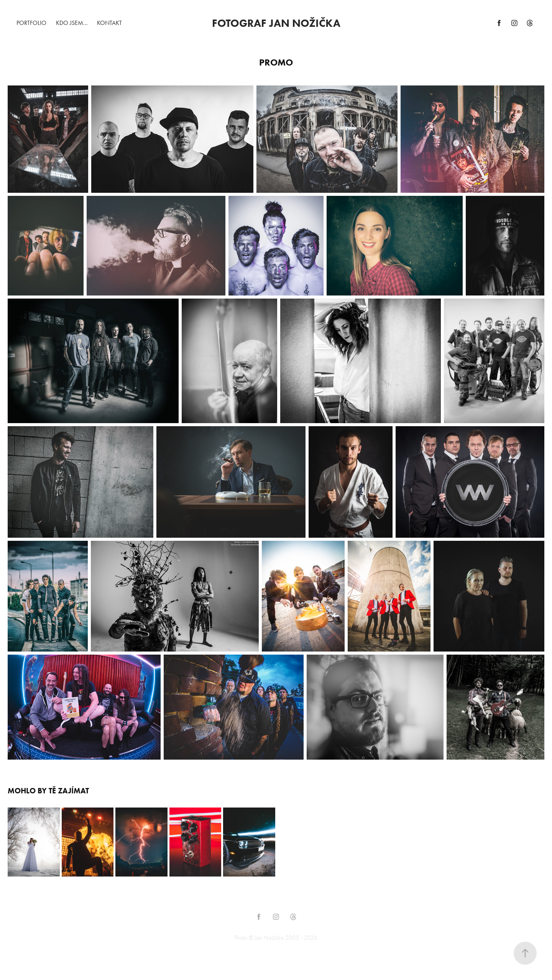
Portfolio (31, 23)
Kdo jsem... (72, 23)
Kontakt (109, 23)
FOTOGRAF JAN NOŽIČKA (276, 23)
